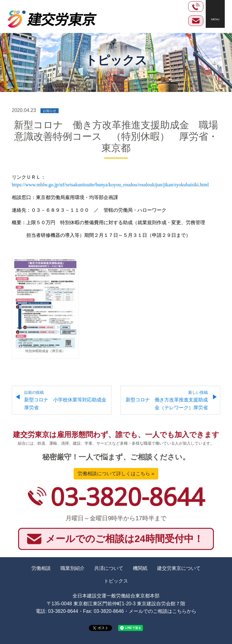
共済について (109, 568)
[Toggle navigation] (215, 14)
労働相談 (41, 568)
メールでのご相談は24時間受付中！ (124, 539)
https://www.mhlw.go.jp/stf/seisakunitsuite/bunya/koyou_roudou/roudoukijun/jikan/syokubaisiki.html (110, 185)
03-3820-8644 (127, 496)
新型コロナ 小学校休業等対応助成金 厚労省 (68, 400)
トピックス (116, 581)
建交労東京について (179, 568)
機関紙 (140, 568)
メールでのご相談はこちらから (163, 611)
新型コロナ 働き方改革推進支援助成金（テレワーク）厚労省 (167, 400)
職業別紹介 (72, 568)
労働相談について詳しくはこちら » (116, 474)
